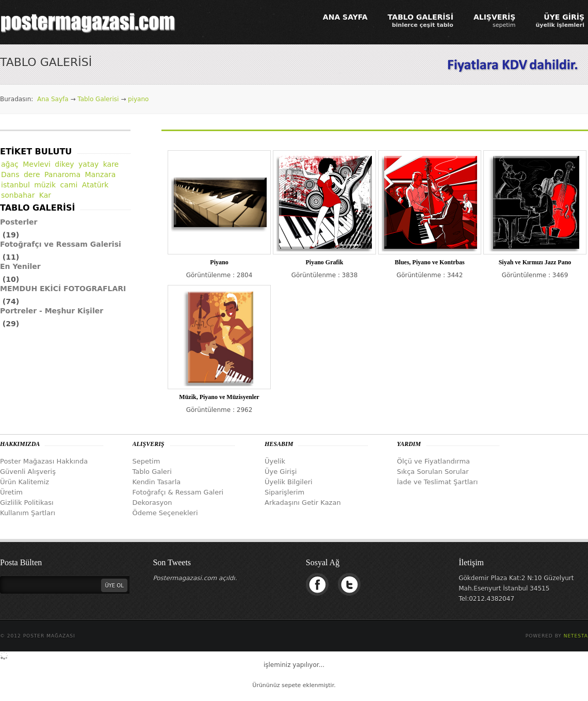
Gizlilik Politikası (27, 503)
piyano (138, 99)
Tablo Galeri (152, 472)
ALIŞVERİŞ (495, 21)
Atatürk (95, 185)
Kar (45, 195)
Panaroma (62, 174)
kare (111, 164)
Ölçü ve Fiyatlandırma (434, 461)
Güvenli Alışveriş (28, 472)
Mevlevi (37, 164)
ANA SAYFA (345, 17)
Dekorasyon (152, 503)
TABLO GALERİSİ (421, 21)
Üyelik (275, 461)
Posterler (19, 222)
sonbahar (18, 195)
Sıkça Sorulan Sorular (433, 472)
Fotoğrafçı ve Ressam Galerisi (61, 244)
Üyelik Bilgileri (289, 482)
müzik (45, 185)
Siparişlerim (284, 492)
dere (32, 174)
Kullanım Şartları (28, 513)
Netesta (576, 636)
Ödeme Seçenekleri (165, 513)
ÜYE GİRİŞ (560, 21)
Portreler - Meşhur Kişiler (52, 311)
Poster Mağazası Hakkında (44, 461)
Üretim (11, 492)
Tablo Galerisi (98, 99)
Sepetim (146, 461)
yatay (88, 164)
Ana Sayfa (53, 99)
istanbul (15, 185)
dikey (64, 164)
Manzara (101, 174)
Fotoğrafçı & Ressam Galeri (178, 492)
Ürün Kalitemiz (25, 482)
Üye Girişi (281, 472)
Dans (10, 174)
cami (69, 185)
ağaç (10, 164)
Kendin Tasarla (157, 482)
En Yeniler (20, 266)
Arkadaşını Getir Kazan (303, 503)
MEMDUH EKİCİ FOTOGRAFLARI (63, 289)
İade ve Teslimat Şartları (438, 482)
